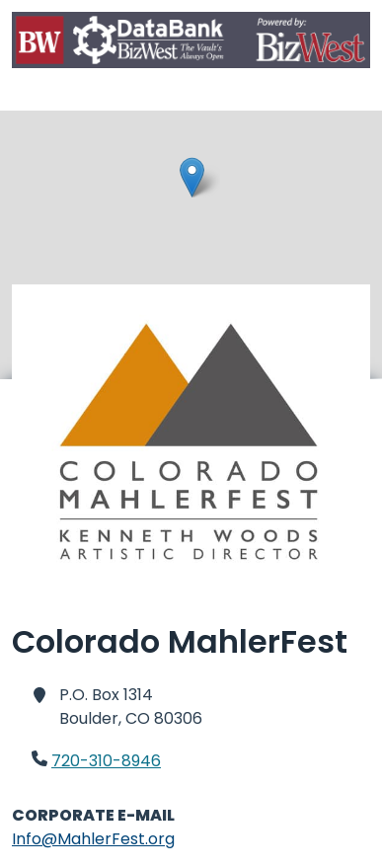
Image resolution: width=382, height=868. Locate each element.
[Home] (191, 43)
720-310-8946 (106, 761)
